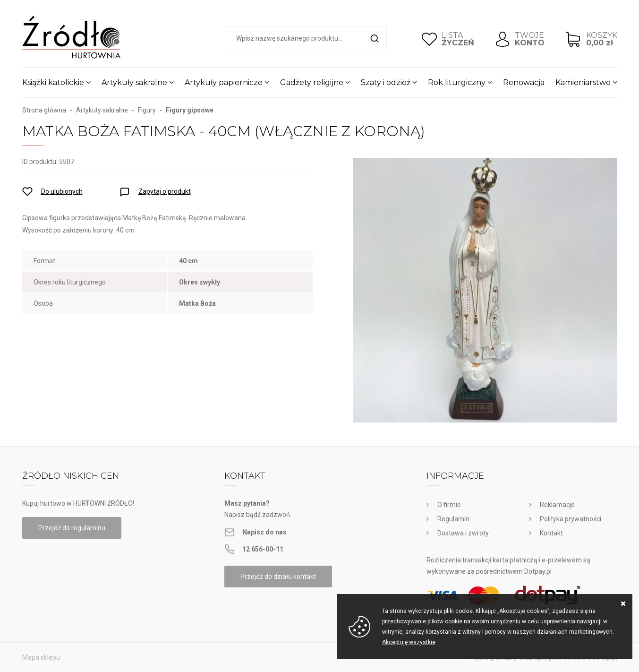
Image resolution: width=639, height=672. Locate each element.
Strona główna (44, 110)
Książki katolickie (53, 82)
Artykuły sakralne (134, 82)
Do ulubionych (62, 191)
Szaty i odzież (386, 82)
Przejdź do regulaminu (72, 528)
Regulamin (453, 519)
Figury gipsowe (190, 110)
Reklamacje (557, 505)
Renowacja (524, 82)
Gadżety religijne (312, 82)
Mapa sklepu (41, 657)
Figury (147, 110)
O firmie (449, 505)
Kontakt (551, 533)
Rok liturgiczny (457, 82)
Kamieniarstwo (583, 82)
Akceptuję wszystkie (409, 642)
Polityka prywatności (571, 519)
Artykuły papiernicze (224, 82)
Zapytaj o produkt (165, 191)
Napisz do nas (264, 532)
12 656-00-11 (263, 549)
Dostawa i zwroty (463, 533)
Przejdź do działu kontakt (278, 577)
